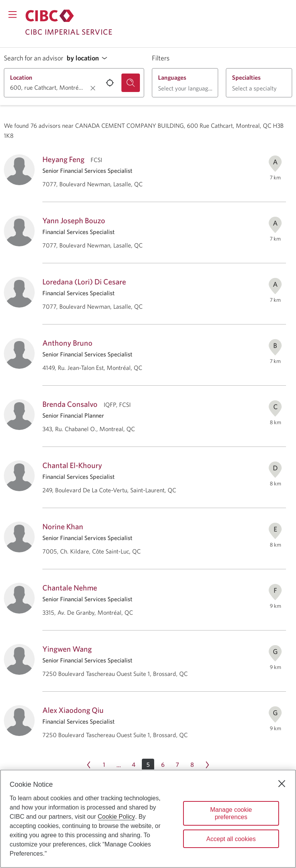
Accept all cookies (231, 839)
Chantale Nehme (70, 588)
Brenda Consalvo (70, 404)
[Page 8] (192, 765)
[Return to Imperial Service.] (50, 16)
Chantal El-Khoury (72, 465)
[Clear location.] (93, 88)
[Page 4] (133, 765)
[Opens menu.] (13, 14)
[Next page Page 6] (207, 765)
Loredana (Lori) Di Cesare (84, 282)
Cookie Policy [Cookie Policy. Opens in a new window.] (117, 817)
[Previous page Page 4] (89, 765)
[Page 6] (163, 765)
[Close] (282, 784)
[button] (89, 58)
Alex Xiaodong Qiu (73, 710)
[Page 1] (104, 765)
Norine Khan (63, 526)
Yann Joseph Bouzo (74, 220)
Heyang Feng (63, 159)
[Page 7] (177, 765)
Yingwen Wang (67, 649)
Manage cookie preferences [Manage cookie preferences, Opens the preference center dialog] (231, 813)
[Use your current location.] (110, 83)
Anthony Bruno (67, 343)
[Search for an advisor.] (131, 83)
